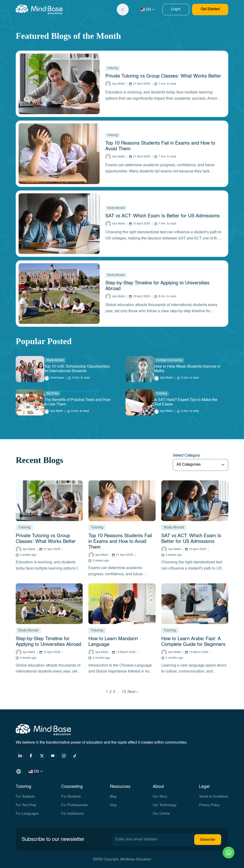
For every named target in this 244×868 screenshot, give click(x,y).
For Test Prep (26, 805)
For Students (71, 797)
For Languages (27, 814)
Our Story (160, 797)
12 (124, 692)
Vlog (113, 805)
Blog (113, 797)
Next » (133, 692)
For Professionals (74, 805)
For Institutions (72, 814)
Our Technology (165, 805)
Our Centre (161, 814)
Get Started (210, 9)
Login (176, 9)
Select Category (186, 456)
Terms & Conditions (214, 797)
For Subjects (25, 797)
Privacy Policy (209, 805)
